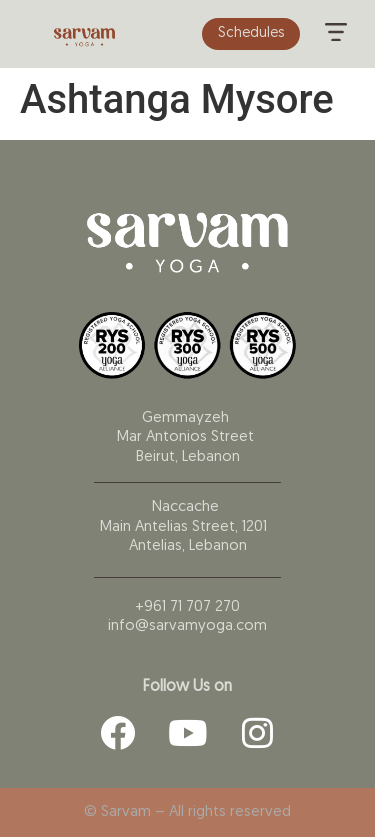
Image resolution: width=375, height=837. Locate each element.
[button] (336, 34)
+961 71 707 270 (187, 607)
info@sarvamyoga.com (187, 626)
